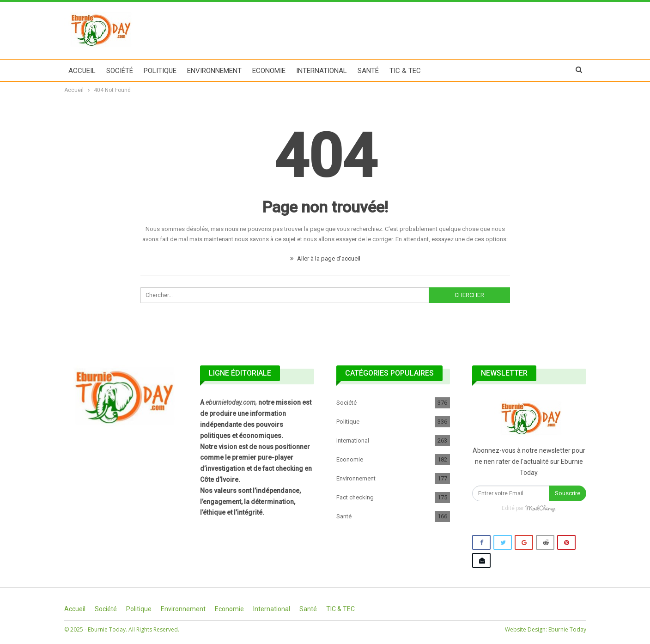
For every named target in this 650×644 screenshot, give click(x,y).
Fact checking (355, 497)
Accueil (82, 71)
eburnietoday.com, (231, 402)
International (322, 71)
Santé (368, 71)
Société (120, 71)
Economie (269, 71)
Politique (160, 71)
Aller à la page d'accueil (325, 258)
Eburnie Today (567, 629)
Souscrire (568, 493)
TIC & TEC (405, 71)
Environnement (214, 71)
